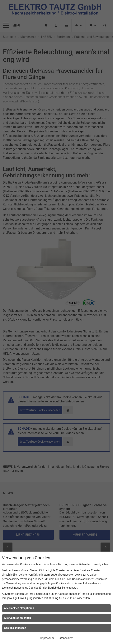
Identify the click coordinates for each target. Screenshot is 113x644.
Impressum (47, 638)
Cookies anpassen (15, 628)
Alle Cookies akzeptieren (19, 608)
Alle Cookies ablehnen (17, 618)
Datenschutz (65, 638)
